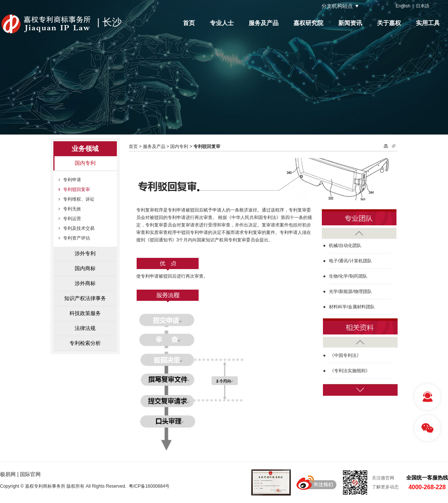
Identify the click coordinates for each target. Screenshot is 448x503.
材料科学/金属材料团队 (352, 307)
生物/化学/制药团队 (348, 276)
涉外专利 (85, 253)
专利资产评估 (77, 238)
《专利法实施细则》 (350, 371)
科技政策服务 (85, 313)
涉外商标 (85, 283)
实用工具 (428, 23)
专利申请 (72, 180)
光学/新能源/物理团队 (350, 291)
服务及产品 (264, 23)
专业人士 (222, 23)
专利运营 (72, 219)
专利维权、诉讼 (79, 199)
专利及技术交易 (79, 228)
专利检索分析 (85, 343)
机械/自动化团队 (345, 246)
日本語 (423, 6)
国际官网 (30, 474)
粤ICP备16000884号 (149, 486)
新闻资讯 (350, 23)
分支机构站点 (337, 6)
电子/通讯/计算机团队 (350, 261)
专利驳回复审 (77, 189)
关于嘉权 (389, 23)
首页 (189, 23)
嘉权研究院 (308, 23)
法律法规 (85, 328)
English (403, 6)
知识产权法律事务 (85, 298)
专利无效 (72, 209)
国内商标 (85, 268)
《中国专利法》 (345, 355)
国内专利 (85, 163)
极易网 (8, 474)
